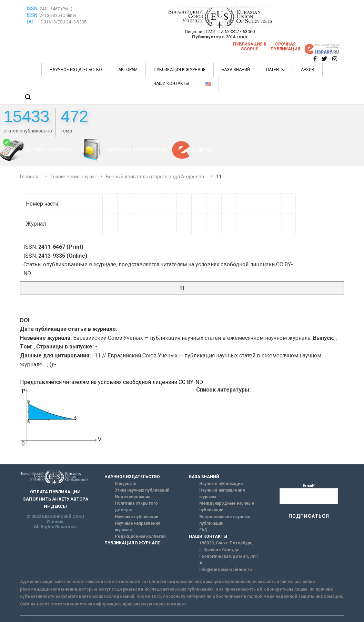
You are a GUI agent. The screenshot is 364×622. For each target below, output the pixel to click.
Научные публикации (136, 517)
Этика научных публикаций (142, 490)
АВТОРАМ (128, 70)
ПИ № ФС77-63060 (236, 32)
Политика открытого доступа (136, 507)
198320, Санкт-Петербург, (226, 543)
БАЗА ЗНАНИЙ (236, 70)
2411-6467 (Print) (56, 9)
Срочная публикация (285, 47)
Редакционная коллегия (140, 536)
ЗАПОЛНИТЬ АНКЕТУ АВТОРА (136, 150)
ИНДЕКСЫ (202, 150)
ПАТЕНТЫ (275, 70)
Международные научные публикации (227, 507)
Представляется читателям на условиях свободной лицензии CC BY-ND (112, 382)
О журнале (126, 484)
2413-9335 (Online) (58, 16)
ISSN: (33, 9)
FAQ (203, 530)
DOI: (32, 22)
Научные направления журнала (138, 527)
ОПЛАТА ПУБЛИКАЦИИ (50, 150)
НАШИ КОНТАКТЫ (171, 83)
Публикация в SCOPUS (250, 47)
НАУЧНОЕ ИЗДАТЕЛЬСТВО (76, 70)
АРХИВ (308, 70)
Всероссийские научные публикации (225, 520)
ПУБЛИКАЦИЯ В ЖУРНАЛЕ (180, 70)
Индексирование (133, 497)
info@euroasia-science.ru (225, 570)
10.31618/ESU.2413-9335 (62, 22)
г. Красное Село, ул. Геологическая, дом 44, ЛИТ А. (229, 556)
